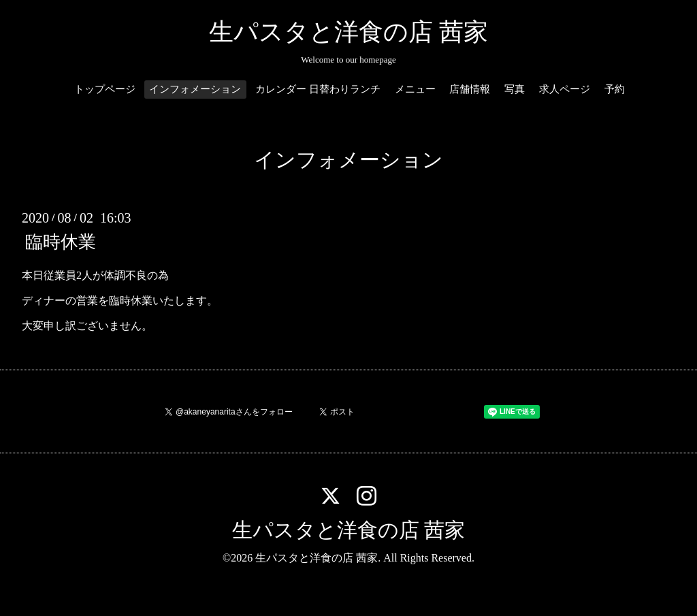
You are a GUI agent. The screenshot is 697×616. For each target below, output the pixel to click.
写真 (515, 89)
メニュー (415, 89)
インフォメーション (195, 89)
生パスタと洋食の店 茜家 (348, 32)
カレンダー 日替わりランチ (318, 89)
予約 (615, 89)
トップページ (105, 89)
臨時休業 (61, 242)
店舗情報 (470, 89)
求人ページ (565, 89)
